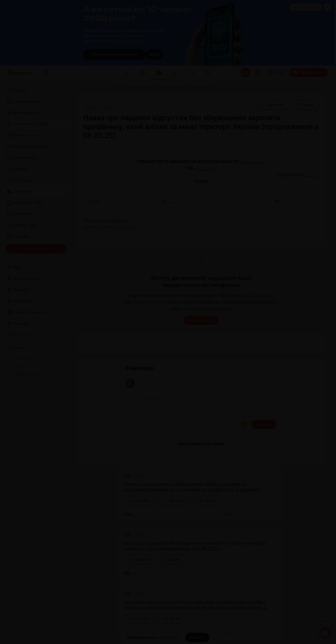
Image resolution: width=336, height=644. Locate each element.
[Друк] (238, 149)
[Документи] (101, 88)
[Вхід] (275, 73)
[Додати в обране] (314, 149)
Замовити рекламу (306, 7)
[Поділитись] (303, 149)
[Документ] (273, 105)
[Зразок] (305, 105)
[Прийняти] (197, 637)
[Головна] (82, 88)
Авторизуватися (201, 320)
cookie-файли (169, 637)
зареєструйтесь (149, 302)
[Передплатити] (308, 73)
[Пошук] (46, 73)
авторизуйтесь (259, 296)
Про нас (16, 381)
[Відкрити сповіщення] (257, 73)
